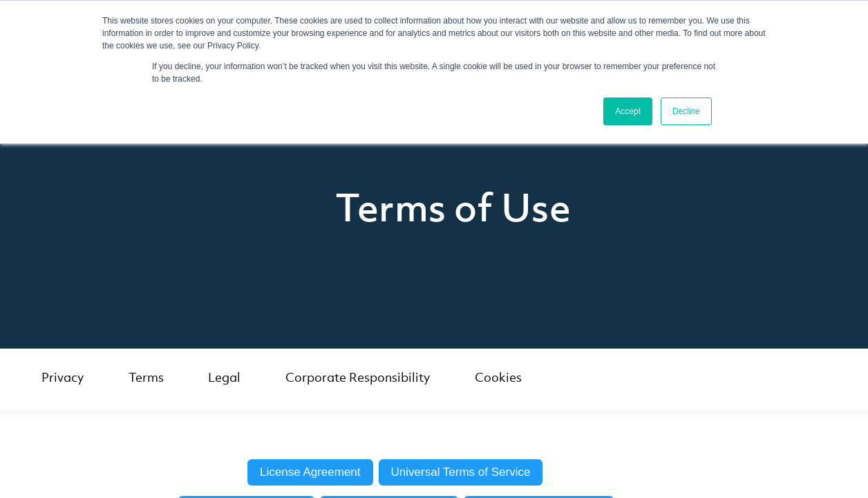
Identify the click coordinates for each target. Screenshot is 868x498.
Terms (146, 377)
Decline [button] (686, 111)
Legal (224, 377)
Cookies (498, 377)
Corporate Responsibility (358, 377)
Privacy (63, 377)
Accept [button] (628, 111)
